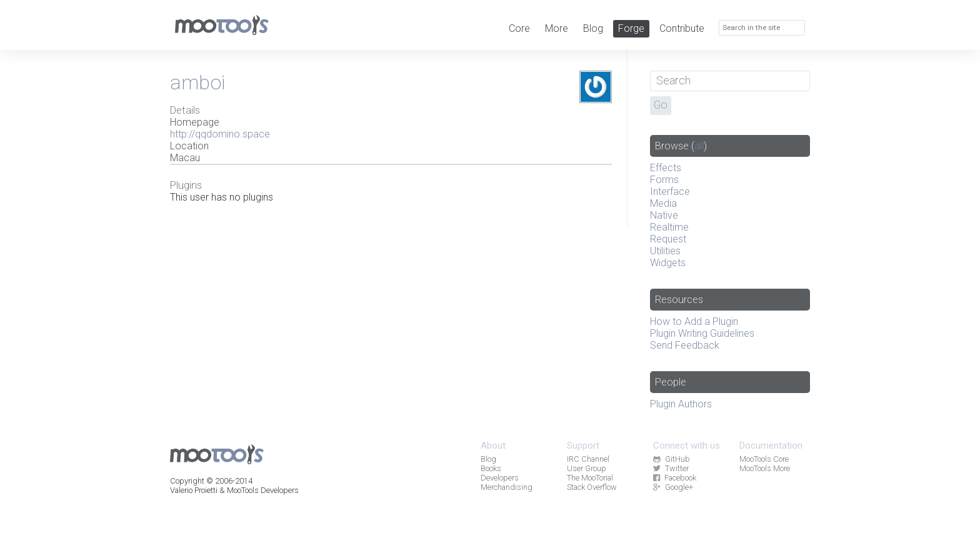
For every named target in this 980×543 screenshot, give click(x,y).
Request (668, 239)
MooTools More (765, 468)
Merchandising (507, 487)
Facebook (674, 478)
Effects (666, 168)
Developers (500, 478)
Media (663, 203)
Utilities (665, 251)
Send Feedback (685, 345)
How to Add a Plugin (694, 321)
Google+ (673, 487)
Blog (593, 28)
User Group (587, 468)
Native (664, 215)
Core (519, 28)
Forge (631, 28)
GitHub (671, 459)
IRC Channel (588, 459)
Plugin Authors (681, 404)
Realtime (669, 227)
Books (491, 468)
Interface (670, 192)
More (557, 28)
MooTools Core (764, 459)
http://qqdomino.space (220, 134)
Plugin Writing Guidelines (702, 333)
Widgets (668, 263)
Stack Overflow (592, 487)
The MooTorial (590, 478)
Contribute (682, 28)
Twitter (671, 468)
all (699, 146)
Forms (664, 180)
